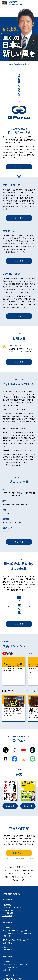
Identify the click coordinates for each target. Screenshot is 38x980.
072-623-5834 (12, 933)
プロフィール (25, 874)
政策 (7, 877)
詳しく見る (19, 167)
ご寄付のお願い (27, 870)
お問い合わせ (19, 853)
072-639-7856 (12, 967)
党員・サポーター (24, 867)
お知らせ (15, 877)
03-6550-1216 (12, 913)
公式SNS (16, 880)
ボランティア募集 (12, 870)
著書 (24, 880)
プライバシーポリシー (11, 975)
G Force (11, 867)
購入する (10, 806)
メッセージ (12, 874)
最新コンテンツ (27, 877)
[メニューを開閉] (35, 3)
